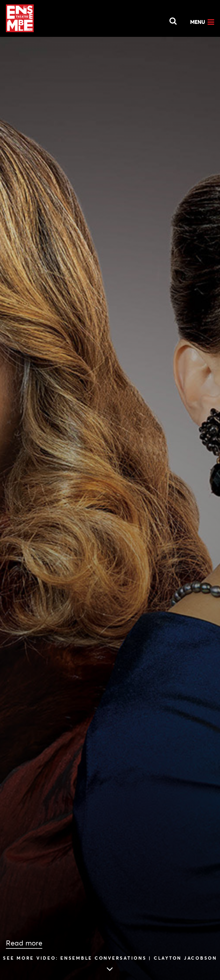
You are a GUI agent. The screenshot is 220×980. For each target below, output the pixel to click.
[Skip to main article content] (110, 965)
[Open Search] (169, 19)
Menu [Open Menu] (198, 22)
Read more (24, 943)
